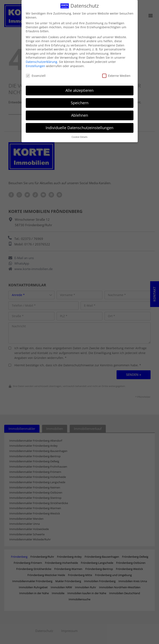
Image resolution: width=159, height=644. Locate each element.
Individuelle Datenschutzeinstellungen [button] (79, 124)
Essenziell (36, 71)
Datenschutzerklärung (41, 58)
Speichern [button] (80, 99)
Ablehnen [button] (80, 111)
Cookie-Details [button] (79, 133)
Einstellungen (35, 62)
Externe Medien (116, 71)
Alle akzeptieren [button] (79, 86)
